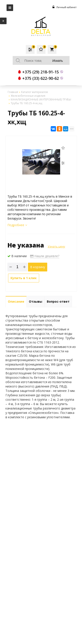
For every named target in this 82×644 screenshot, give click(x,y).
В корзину (38, 267)
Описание (16, 301)
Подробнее (17, 225)
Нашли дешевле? (45, 256)
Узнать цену (56, 246)
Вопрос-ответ (58, 301)
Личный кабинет (65, 7)
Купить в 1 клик (24, 278)
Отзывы (36, 301)
